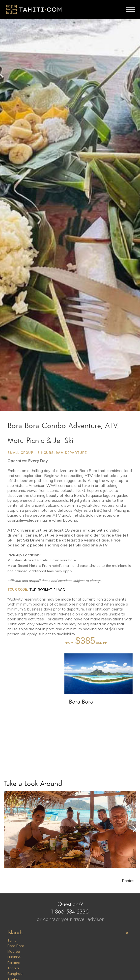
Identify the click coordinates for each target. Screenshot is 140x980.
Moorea (14, 951)
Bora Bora (81, 702)
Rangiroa (15, 974)
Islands (15, 933)
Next (134, 829)
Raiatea (14, 963)
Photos (128, 881)
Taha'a (13, 968)
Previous (6, 829)
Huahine (14, 957)
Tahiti (12, 940)
